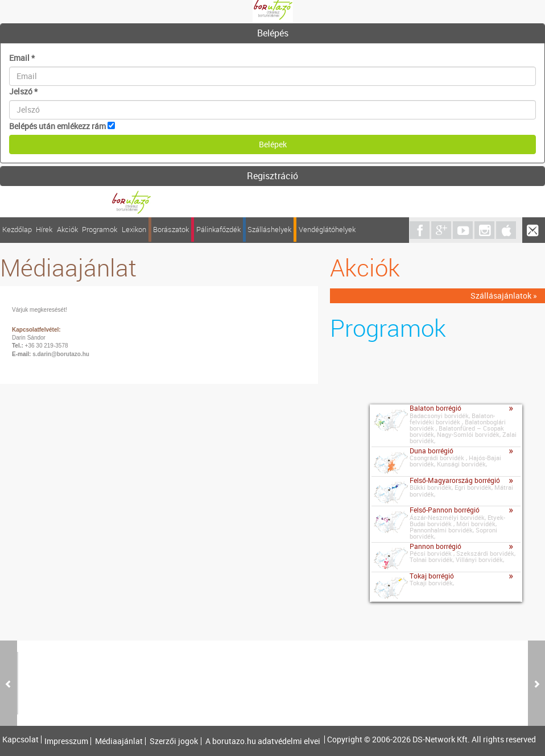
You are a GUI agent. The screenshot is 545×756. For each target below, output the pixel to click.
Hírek (44, 230)
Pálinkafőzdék (218, 230)
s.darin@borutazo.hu (61, 354)
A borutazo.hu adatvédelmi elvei (263, 741)
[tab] (272, 34)
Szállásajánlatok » (504, 296)
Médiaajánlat (119, 741)
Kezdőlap (17, 230)
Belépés (273, 33)
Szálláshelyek (269, 230)
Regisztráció (272, 176)
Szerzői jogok (174, 741)
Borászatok (171, 230)
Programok (100, 230)
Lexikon (134, 230)
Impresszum (66, 741)
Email (22, 58)
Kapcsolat (20, 740)
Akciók (67, 230)
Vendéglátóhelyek (327, 230)
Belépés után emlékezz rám (57, 126)
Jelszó (23, 91)
